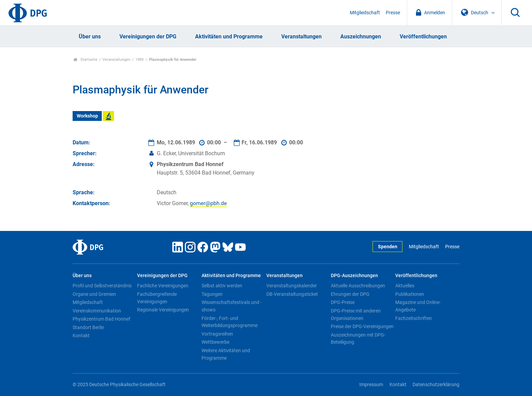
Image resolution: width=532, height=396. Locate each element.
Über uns (90, 37)
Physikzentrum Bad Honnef (101, 319)
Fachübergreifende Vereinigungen (157, 298)
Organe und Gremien (94, 294)
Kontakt (81, 336)
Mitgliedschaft (365, 13)
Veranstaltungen (301, 37)
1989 (139, 60)
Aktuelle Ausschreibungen (358, 286)
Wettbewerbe (215, 342)
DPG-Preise (343, 302)
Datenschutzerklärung (436, 385)
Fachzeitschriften (414, 318)
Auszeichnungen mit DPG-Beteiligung (358, 339)
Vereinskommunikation (97, 311)
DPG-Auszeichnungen (354, 276)
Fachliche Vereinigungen (163, 286)
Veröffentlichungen (423, 37)
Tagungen (212, 294)
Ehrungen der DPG (350, 294)
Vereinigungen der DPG (148, 37)
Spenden (388, 247)
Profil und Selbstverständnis (102, 286)
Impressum (371, 385)
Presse (393, 13)
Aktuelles (405, 286)
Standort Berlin (88, 327)
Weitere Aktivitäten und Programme (226, 354)
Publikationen (410, 294)
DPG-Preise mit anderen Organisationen (356, 314)
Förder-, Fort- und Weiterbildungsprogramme (230, 322)
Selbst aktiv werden (222, 286)
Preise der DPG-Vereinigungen (362, 326)
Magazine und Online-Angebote (418, 306)
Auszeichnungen (361, 37)
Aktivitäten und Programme (229, 37)
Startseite (85, 60)
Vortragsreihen (217, 334)
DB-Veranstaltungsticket (292, 294)
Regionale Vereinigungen (163, 310)
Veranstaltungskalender (292, 286)
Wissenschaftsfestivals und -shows (232, 306)
